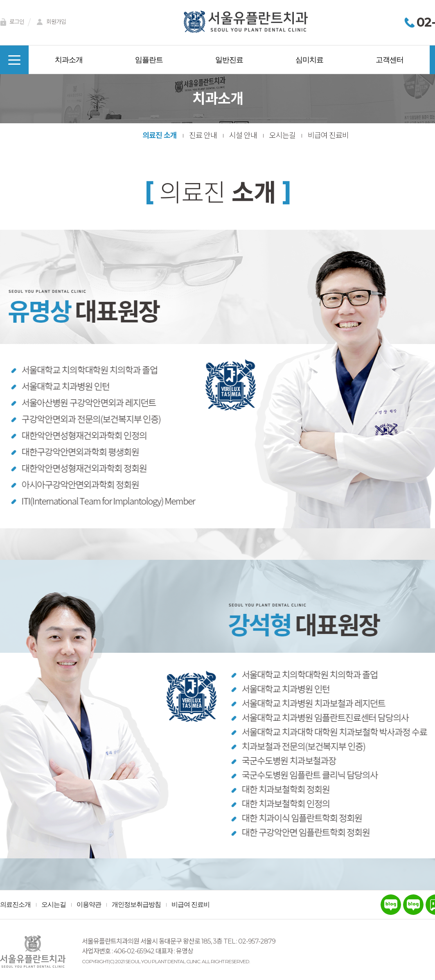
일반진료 (229, 60)
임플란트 (149, 60)
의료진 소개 (160, 136)
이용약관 (89, 905)
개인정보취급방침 (136, 905)
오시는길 (282, 136)
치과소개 (69, 60)
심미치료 (309, 60)
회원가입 (50, 22)
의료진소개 (15, 905)
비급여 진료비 (328, 136)
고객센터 (390, 60)
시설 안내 (243, 136)
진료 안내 (203, 136)
